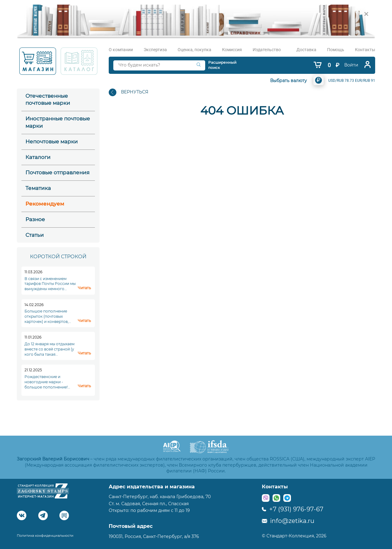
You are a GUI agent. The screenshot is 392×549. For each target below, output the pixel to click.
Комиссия (232, 50)
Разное (35, 219)
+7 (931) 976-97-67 (293, 509)
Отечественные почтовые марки (48, 100)
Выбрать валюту (288, 81)
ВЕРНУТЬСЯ (128, 92)
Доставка (306, 50)
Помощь (336, 50)
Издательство (267, 50)
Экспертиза (155, 50)
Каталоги (38, 157)
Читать (84, 288)
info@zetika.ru (288, 521)
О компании (121, 50)
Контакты (365, 50)
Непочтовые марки (52, 142)
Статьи (35, 235)
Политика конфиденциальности (45, 536)
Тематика (38, 188)
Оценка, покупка (194, 50)
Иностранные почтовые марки (58, 122)
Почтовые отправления (57, 172)
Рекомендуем (45, 204)
